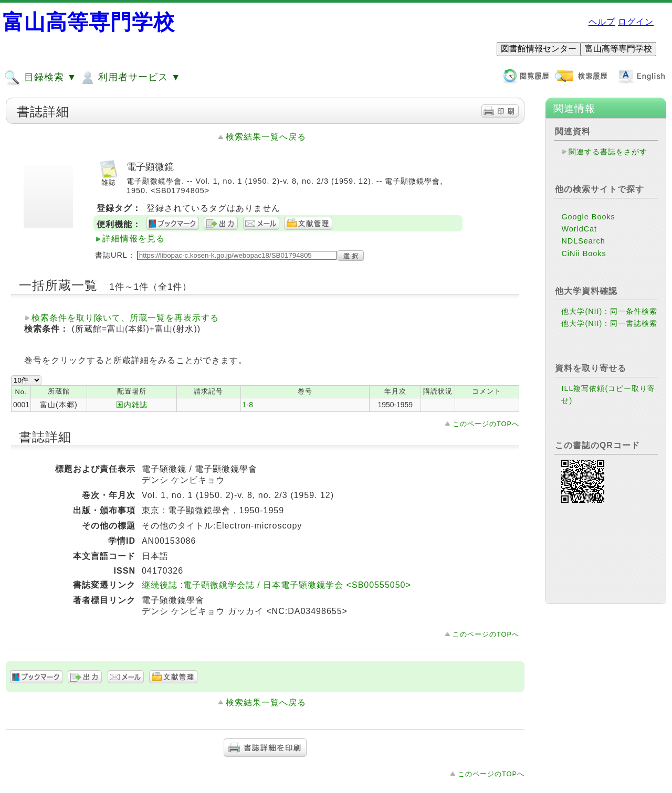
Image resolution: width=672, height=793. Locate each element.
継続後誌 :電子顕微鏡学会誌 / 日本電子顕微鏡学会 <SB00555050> (276, 585)
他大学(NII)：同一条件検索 (609, 311)
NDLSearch (583, 241)
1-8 (248, 405)
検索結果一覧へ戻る (266, 137)
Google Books (588, 217)
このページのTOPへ (486, 424)
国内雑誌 (132, 405)
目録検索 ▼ (40, 78)
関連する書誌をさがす (608, 152)
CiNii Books (584, 253)
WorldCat (579, 229)
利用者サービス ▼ (130, 78)
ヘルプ (602, 22)
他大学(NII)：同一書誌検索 (609, 323)
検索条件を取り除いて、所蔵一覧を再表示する (125, 318)
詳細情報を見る (134, 239)
